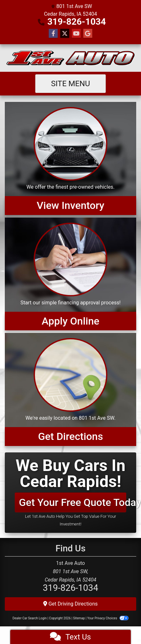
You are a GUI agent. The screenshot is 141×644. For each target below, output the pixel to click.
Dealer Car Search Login (30, 618)
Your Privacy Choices (108, 618)
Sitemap (79, 618)
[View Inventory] (70, 158)
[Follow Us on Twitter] (65, 34)
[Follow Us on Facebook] (53, 34)
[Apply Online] (70, 274)
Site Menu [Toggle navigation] (70, 84)
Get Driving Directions (70, 604)
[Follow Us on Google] (88, 34)
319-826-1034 (77, 22)
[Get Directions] (70, 389)
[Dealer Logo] (70, 58)
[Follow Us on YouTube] (76, 34)
